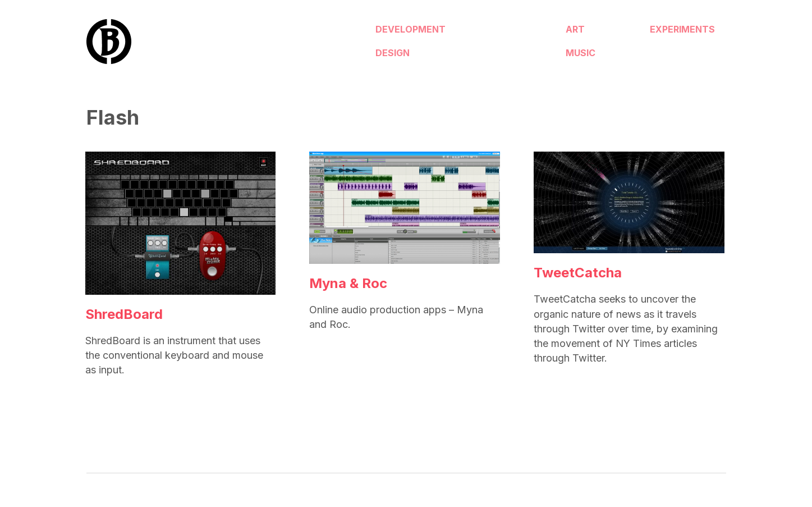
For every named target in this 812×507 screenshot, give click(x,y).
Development (407, 32)
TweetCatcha (578, 273)
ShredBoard (124, 314)
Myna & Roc (348, 283)
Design (389, 51)
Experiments (641, 32)
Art (499, 32)
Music (505, 51)
